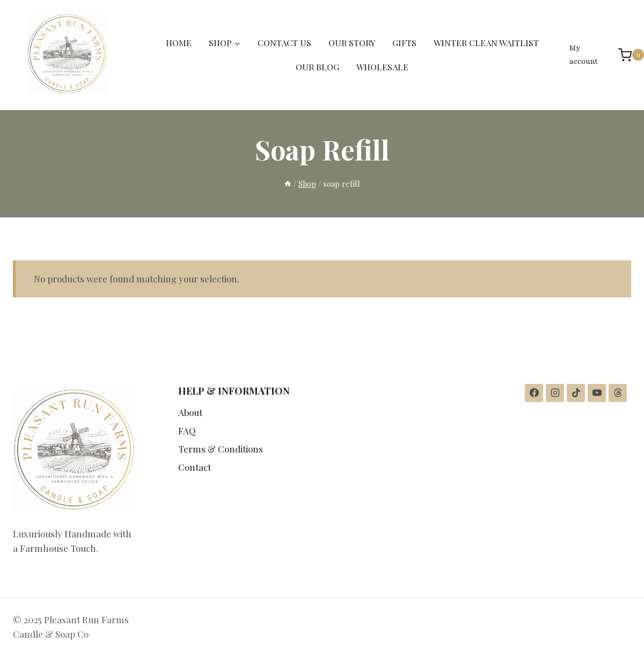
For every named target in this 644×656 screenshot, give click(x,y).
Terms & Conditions (221, 449)
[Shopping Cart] (626, 55)
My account (584, 55)
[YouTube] (597, 393)
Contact (195, 467)
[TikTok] (576, 393)
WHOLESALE (382, 67)
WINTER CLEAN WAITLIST (486, 43)
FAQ (187, 431)
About (190, 412)
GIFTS (404, 43)
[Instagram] (555, 393)
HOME (179, 43)
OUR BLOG (317, 67)
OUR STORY (352, 43)
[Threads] (618, 393)
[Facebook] (534, 393)
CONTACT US (284, 43)
